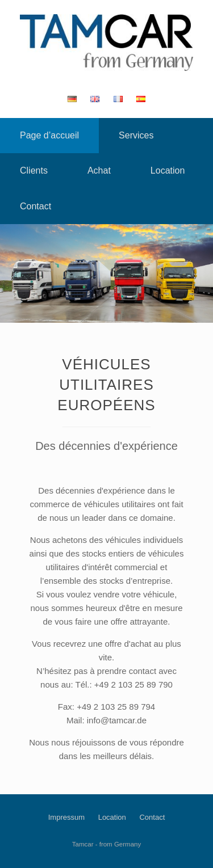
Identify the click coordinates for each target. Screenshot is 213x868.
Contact (35, 206)
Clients (34, 170)
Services (136, 135)
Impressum (66, 817)
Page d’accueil (49, 135)
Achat (99, 170)
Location (168, 170)
